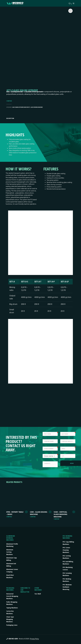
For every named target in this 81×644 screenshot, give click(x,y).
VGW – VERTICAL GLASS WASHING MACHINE (60, 514)
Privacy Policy (34, 639)
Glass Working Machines (37, 107)
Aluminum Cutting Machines (10, 552)
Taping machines (12, 608)
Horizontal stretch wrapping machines (12, 596)
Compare (9, 101)
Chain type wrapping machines (10, 619)
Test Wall (38, 594)
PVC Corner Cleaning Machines (66, 550)
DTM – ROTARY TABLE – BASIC (15, 513)
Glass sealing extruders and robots (21, 107)
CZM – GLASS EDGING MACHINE (39, 513)
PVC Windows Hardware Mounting (67, 587)
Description (10, 118)
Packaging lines (12, 625)
